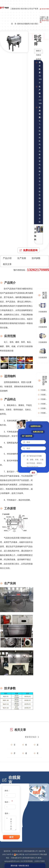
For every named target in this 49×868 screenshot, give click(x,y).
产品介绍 (7, 258)
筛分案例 (19, 16)
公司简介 (30, 16)
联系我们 (37, 16)
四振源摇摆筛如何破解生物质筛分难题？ (14, 753)
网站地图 (44, 854)
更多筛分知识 (31, 737)
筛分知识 (23, 16)
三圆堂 (12, 16)
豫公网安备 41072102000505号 (27, 854)
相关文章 (7, 264)
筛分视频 (26, 16)
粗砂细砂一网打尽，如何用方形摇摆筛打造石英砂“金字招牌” (26, 745)
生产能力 (33, 16)
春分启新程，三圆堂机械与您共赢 (26, 753)
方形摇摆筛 (43, 312)
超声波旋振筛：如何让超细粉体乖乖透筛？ (38, 745)
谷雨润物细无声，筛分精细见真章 (14, 745)
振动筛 (15, 16)
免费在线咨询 (30, 250)
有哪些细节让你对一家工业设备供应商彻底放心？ (38, 753)
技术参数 (36, 258)
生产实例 (22, 258)
